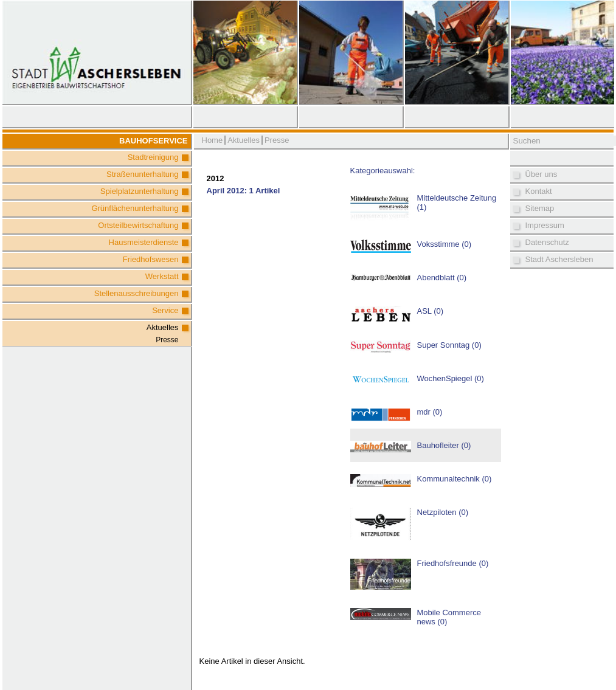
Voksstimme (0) (445, 244)
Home (213, 140)
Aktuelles (163, 327)
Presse (167, 340)
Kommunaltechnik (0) (455, 479)
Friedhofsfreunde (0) (453, 563)
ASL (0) (431, 311)
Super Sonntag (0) (449, 345)
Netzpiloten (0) (443, 512)
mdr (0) (430, 412)
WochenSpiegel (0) (451, 378)
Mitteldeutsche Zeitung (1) (457, 202)
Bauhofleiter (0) (444, 445)
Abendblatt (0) (442, 278)
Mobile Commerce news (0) (449, 617)
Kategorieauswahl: (383, 171)
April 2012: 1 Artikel (244, 191)
